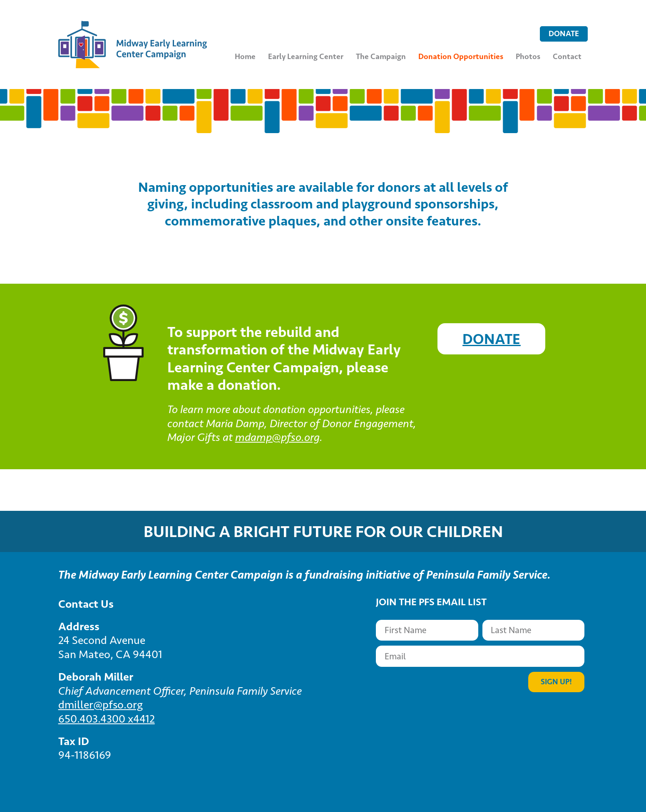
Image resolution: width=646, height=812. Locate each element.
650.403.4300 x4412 (107, 719)
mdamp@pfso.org (277, 437)
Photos (528, 56)
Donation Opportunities (461, 56)
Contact (567, 56)
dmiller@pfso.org (101, 705)
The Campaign (381, 56)
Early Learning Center (306, 56)
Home (245, 56)
